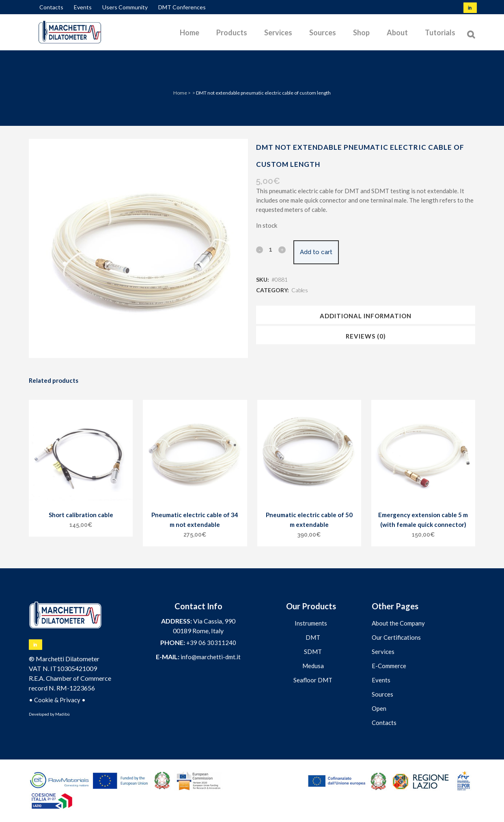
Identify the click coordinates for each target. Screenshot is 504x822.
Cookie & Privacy (57, 700)
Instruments (311, 623)
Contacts (51, 7)
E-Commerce (389, 666)
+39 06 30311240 (211, 643)
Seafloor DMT (313, 680)
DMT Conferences (182, 7)
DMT (313, 637)
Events (83, 7)
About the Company (398, 623)
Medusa (313, 666)
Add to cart (322, 252)
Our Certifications (396, 637)
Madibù (62, 714)
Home (180, 93)
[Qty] (271, 249)
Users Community (125, 7)
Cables (300, 290)
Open (379, 708)
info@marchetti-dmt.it (211, 657)
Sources (382, 694)
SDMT (313, 652)
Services (383, 652)
